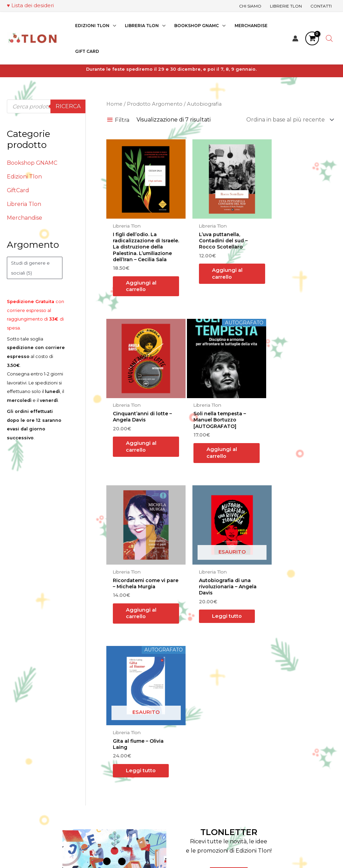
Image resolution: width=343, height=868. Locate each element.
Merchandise (25, 218)
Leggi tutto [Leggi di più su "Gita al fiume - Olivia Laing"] (135, 602)
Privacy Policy (285, 770)
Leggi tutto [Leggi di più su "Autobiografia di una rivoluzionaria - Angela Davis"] (292, 447)
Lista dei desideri (33, 5)
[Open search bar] (329, 37)
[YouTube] (93, 781)
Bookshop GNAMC (32, 163)
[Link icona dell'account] (295, 37)
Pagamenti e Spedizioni (298, 752)
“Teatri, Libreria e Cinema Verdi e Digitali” (213, 848)
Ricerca (68, 106)
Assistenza (185, 806)
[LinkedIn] (82, 781)
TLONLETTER (229, 668)
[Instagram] (72, 781)
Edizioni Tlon (24, 177)
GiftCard (18, 190)
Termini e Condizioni (293, 761)
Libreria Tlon (24, 204)
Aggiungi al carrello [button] (141, 286)
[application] (113, 25)
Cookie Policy (284, 779)
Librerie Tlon (189, 761)
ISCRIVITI (229, 712)
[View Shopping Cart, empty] (312, 37)
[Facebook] (62, 781)
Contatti (183, 797)
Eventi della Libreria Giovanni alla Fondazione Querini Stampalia (206, 779)
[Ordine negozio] (289, 120)
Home (115, 104)
